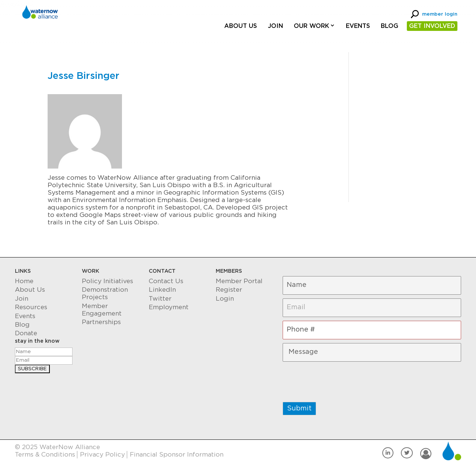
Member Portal (239, 281)
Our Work (311, 26)
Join (275, 26)
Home (24, 281)
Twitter (160, 299)
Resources (31, 307)
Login (225, 299)
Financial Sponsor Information (177, 455)
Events (358, 26)
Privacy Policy (102, 455)
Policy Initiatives (107, 281)
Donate (26, 333)
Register (229, 290)
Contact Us (166, 281)
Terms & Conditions (45, 455)
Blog (390, 26)
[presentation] (339, 380)
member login (440, 14)
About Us (241, 26)
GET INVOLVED (432, 26)
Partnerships (101, 322)
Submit (299, 409)
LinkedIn (162, 290)
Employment (169, 307)
